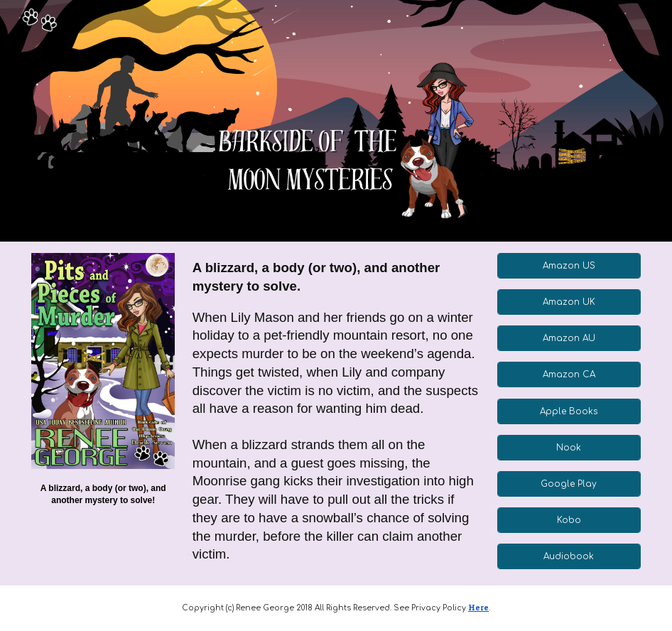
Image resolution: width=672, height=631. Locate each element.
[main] (103, 494)
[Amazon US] (569, 266)
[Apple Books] (569, 411)
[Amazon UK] (569, 302)
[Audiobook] (569, 556)
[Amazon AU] (569, 338)
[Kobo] (569, 520)
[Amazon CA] (569, 374)
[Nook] (569, 448)
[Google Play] (569, 484)
